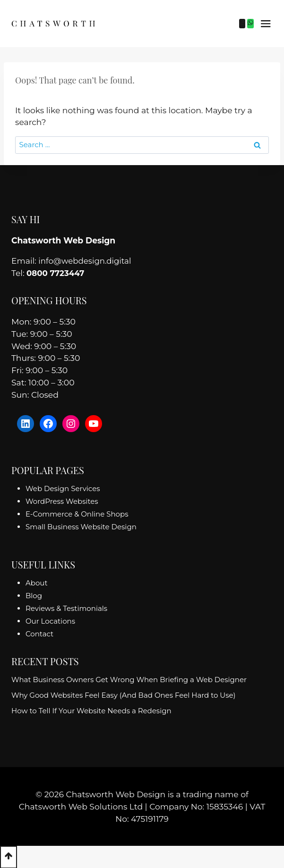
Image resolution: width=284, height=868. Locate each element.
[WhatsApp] (250, 24)
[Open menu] (266, 24)
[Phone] (242, 24)
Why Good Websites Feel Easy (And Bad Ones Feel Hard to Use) (124, 695)
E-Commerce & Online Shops (77, 513)
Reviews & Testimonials (66, 608)
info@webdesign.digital (86, 261)
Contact (39, 634)
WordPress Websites (62, 501)
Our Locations (50, 621)
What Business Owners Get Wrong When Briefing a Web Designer (129, 680)
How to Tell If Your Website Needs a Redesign (91, 711)
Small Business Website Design (81, 526)
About (37, 583)
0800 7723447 (56, 273)
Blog (34, 596)
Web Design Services (63, 488)
